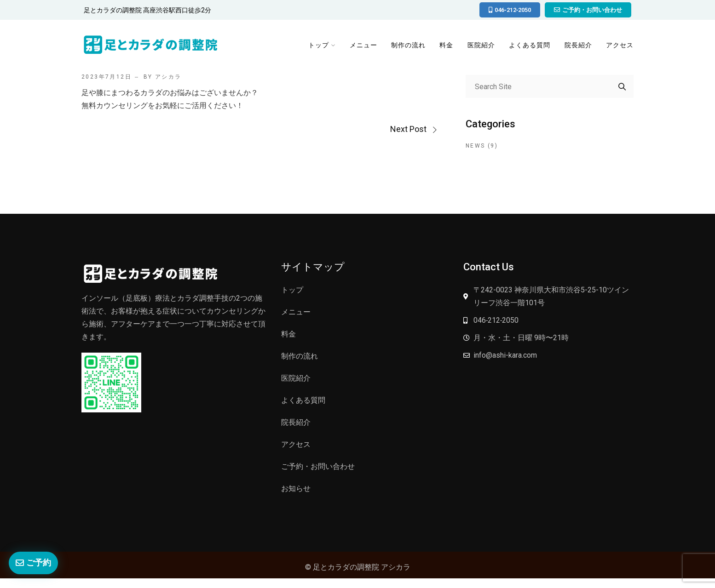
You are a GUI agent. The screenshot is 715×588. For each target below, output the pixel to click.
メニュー (366, 47)
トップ (321, 47)
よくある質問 (531, 47)
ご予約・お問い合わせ (318, 466)
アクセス (621, 47)
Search (622, 86)
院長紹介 (579, 47)
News (476, 146)
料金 (449, 47)
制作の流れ (410, 47)
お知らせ (296, 488)
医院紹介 (484, 47)
